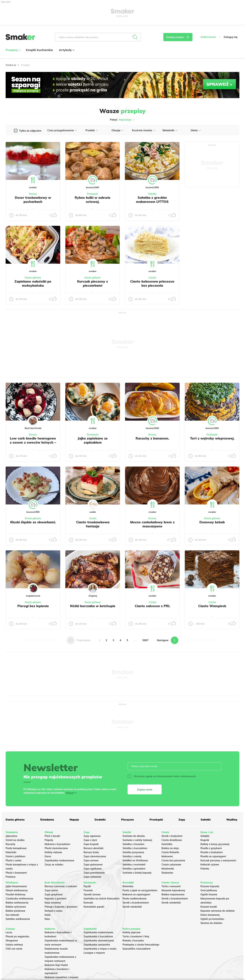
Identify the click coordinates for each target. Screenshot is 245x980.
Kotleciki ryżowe (210, 865)
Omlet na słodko (15, 840)
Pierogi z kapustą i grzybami (61, 907)
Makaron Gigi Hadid (56, 965)
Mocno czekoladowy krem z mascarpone (152, 524)
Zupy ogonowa (92, 836)
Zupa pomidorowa (94, 873)
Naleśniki (11, 852)
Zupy (182, 820)
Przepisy (13, 50)
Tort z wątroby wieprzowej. (212, 438)
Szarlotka (167, 844)
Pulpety (49, 840)
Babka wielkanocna (17, 903)
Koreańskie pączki (94, 907)
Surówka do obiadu (134, 836)
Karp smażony (53, 903)
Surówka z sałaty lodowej (137, 840)
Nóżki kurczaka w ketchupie (93, 606)
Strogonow (12, 941)
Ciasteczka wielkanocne (19, 899)
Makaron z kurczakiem (57, 844)
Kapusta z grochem (56, 899)
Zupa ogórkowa (93, 869)
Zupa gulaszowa (93, 865)
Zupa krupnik (91, 844)
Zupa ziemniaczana (95, 856)
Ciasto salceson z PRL (152, 606)
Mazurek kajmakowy (173, 890)
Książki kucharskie (39, 50)
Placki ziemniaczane (56, 848)
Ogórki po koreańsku (212, 919)
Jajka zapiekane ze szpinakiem (93, 440)
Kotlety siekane (53, 852)
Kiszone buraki (209, 907)
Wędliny (232, 820)
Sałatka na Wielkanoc (135, 860)
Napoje (74, 820)
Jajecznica (11, 836)
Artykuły (66, 50)
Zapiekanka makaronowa (59, 860)
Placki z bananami (16, 873)
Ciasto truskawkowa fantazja (93, 524)
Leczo (9, 932)
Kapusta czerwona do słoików (218, 911)
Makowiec (167, 856)
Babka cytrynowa (16, 907)
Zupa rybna (51, 890)
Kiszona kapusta (210, 886)
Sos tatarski (12, 915)
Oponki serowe (92, 894)
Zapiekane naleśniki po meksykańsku (33, 283)
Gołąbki (205, 836)
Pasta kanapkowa (16, 848)
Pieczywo (128, 820)
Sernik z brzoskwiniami (136, 903)
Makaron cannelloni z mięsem (62, 977)
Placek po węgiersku (17, 936)
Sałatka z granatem (134, 869)
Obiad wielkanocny (17, 890)
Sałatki (152, 194)
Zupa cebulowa (92, 877)
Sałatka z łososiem (133, 844)
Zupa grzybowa (54, 894)
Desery (33, 194)
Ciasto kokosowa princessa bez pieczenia (152, 283)
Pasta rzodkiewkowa (134, 899)
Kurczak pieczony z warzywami (218, 860)
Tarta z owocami (171, 886)
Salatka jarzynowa (133, 852)
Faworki (88, 890)
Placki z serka (14, 860)
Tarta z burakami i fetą (136, 936)
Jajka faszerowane (16, 886)
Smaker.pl (11, 65)
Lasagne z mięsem (94, 953)
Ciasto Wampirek (212, 606)
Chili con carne (14, 949)
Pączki (87, 886)
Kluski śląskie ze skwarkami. (33, 522)
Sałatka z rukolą (132, 856)
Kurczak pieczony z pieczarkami (92, 283)
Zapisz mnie (145, 789)
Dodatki (100, 820)
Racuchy (10, 844)
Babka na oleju (170, 848)
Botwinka (128, 886)
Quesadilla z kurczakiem (137, 949)
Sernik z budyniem (172, 836)
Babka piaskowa (15, 911)
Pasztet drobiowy (16, 894)
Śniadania (93, 435)
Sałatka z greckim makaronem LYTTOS (152, 200)
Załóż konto (208, 37)
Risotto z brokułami (212, 852)
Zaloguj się (231, 37)
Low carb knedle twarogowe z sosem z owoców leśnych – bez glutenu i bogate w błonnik (33, 444)
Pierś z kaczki (52, 836)
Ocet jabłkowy (209, 890)
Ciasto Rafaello (170, 852)
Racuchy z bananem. (152, 438)
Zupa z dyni (90, 840)
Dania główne (33, 278)
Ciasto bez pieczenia (173, 860)
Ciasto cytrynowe (171, 865)
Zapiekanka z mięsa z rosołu (100, 949)
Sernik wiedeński (132, 907)
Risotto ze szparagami (213, 856)
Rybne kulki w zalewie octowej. (93, 200)
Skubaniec (167, 873)
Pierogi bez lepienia (33, 606)
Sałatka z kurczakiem (135, 848)
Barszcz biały (91, 852)
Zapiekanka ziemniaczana (99, 941)
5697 (145, 640)
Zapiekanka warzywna (97, 945)
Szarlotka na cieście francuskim (102, 899)
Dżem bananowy (210, 915)
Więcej (70, 793)
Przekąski (92, 194)
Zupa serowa (91, 860)
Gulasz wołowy (14, 945)
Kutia (48, 915)
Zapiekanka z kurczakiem (98, 936)
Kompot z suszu (53, 911)
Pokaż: (123, 120)
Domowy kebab (212, 522)
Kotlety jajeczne (132, 932)
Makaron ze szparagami (136, 894)
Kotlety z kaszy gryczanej (215, 844)
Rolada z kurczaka (133, 941)
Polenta (205, 869)
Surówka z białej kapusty (137, 873)
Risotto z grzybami (211, 848)
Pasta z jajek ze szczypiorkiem (140, 890)
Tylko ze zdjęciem (30, 131)
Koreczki (88, 903)
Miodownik (168, 869)
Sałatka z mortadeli (134, 865)
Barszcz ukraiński (93, 848)
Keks (47, 919)
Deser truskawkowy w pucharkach (33, 200)
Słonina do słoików (211, 923)
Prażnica (11, 877)
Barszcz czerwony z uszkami (61, 886)
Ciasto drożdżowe (172, 840)
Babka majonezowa (173, 894)
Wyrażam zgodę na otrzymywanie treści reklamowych (162, 776)
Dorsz (48, 856)
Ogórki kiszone (209, 894)
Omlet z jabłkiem (15, 856)
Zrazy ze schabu (54, 865)
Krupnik (205, 840)
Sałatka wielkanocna (18, 919)
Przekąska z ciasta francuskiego (141, 945)
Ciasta (152, 278)
